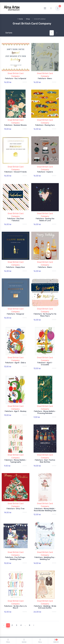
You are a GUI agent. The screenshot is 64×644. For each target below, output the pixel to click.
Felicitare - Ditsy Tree (16, 490)
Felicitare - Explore (45, 168)
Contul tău (6, 619)
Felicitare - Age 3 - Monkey (16, 397)
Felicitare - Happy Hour (16, 259)
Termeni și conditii (9, 625)
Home (20, 19)
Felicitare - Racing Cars (45, 123)
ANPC (36, 622)
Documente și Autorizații (43, 625)
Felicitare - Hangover (16, 303)
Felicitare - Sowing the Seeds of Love (45, 213)
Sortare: (7, 33)
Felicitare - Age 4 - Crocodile (45, 351)
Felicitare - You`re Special (16, 79)
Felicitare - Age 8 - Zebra (16, 350)
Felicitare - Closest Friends (16, 168)
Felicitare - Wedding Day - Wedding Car (45, 537)
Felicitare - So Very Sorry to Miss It (16, 584)
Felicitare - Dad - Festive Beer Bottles (45, 444)
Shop (28, 19)
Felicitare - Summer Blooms (16, 123)
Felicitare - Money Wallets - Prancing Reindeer (45, 398)
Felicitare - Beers (45, 79)
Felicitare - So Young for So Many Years (45, 304)
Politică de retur (8, 622)
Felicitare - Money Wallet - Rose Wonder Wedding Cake (45, 491)
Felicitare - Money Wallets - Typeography (16, 444)
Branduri (5, 629)
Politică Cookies (40, 619)
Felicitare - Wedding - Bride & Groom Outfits (45, 584)
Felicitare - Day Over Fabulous (16, 213)
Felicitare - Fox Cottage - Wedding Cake (16, 537)
